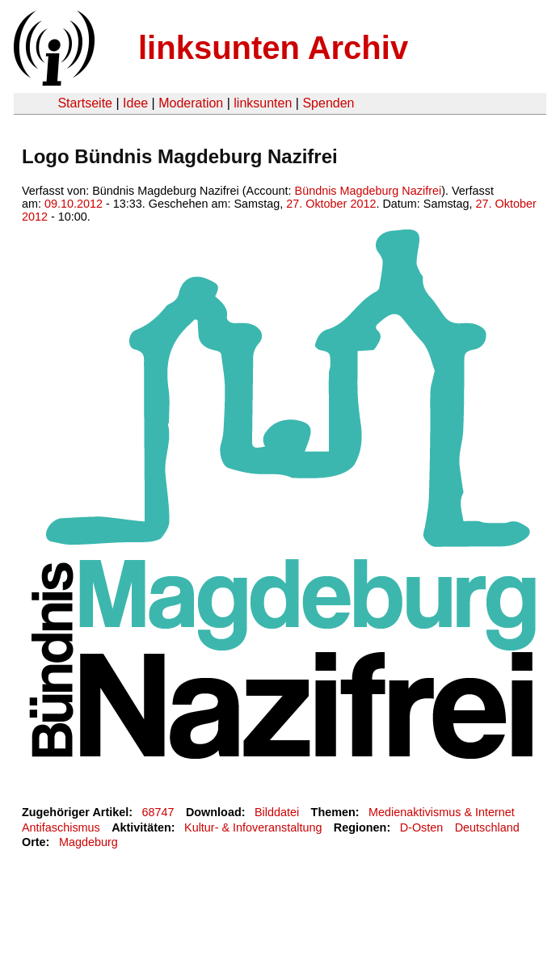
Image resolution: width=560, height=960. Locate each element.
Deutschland (487, 827)
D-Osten (422, 827)
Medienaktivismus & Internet (442, 812)
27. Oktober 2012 (331, 204)
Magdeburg (88, 842)
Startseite (85, 103)
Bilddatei (277, 812)
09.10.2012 (74, 204)
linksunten (263, 103)
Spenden (328, 103)
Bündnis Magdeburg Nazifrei (368, 191)
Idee (135, 103)
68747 (158, 812)
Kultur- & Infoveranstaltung (253, 827)
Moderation (191, 103)
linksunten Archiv (273, 48)
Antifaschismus (61, 827)
